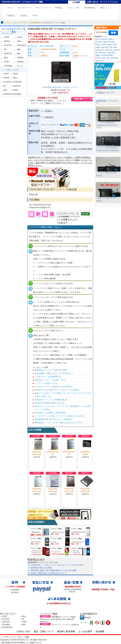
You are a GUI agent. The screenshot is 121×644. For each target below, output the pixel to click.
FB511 (111, 39)
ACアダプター (8, 33)
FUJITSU (8, 45)
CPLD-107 (33, 195)
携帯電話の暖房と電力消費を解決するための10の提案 (54, 570)
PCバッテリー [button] (43, 8)
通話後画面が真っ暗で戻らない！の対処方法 (54, 419)
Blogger (85, 617)
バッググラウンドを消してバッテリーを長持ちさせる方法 (59, 416)
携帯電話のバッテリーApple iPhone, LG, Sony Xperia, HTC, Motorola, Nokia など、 (58, 619)
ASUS (20, 37)
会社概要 (100, 631)
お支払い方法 (23, 631)
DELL (19, 41)
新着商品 (11, 16)
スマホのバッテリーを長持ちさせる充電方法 (54, 387)
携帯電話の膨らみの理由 (41, 568)
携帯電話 (59, 8)
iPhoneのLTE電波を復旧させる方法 (50, 403)
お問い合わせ (93, 2)
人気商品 (23, 16)
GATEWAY (22, 45)
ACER (7, 37)
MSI (19, 54)
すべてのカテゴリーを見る (14, 30)
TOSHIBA (8, 66)
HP (5, 49)
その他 (35, 16)
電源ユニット (106, 8)
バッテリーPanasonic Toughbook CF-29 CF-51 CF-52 (107, 125)
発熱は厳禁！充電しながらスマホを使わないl (54, 373)
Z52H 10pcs (107, 45)
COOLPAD (35, 23)
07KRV (98, 58)
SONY (7, 62)
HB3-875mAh (109, 42)
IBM (19, 49)
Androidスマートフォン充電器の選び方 (51, 400)
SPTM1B (114, 58)
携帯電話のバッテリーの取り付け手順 (51, 370)
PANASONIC (23, 58)
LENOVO (8, 54)
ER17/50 (106, 58)
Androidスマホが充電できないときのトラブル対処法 (57, 390)
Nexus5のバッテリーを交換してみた (50, 380)
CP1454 (99, 42)
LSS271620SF (101, 39)
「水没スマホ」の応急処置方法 (48, 377)
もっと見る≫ (23, 66)
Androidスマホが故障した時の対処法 (50, 413)
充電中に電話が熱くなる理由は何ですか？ (49, 573)
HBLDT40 (99, 61)
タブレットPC (73, 8)
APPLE (7, 41)
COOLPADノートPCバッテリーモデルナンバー (51, 565)
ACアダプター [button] (24, 8)
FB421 (98, 45)
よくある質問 (85, 631)
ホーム (11, 7)
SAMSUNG (22, 62)
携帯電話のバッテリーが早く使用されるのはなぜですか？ (59, 423)
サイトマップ (106, 2)
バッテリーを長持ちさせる (46, 383)
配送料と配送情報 (66, 631)
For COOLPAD (47, 46)
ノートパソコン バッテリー (16, 23)
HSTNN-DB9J (107, 55)
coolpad (65, 216)
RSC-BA (109, 50)
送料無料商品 (90, 8)
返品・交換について (44, 631)
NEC (6, 58)
